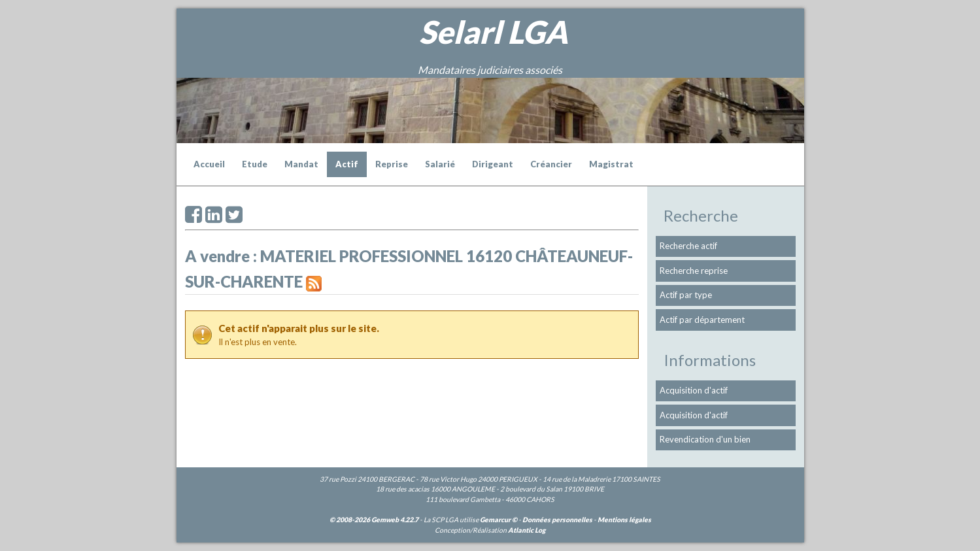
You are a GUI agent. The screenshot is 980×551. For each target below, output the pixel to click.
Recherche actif (688, 246)
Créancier (551, 164)
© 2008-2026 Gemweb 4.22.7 (374, 520)
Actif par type (686, 295)
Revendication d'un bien (705, 439)
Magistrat (611, 164)
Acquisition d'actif (694, 390)
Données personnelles (557, 520)
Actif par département (702, 320)
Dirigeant (493, 164)
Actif (347, 164)
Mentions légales (624, 520)
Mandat (301, 164)
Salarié (440, 164)
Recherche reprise (694, 271)
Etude (255, 164)
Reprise (392, 164)
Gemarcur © (498, 520)
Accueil (209, 164)
